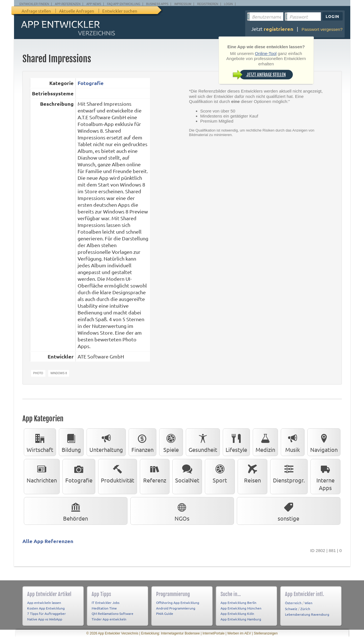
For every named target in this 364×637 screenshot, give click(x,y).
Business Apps (157, 4)
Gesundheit (203, 442)
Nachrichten (42, 473)
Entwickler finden (34, 4)
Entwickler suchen (120, 11)
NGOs (182, 511)
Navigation (324, 442)
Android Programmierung (176, 608)
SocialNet (187, 473)
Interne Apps (325, 476)
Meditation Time (104, 608)
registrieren (279, 29)
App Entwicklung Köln (237, 613)
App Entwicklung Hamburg (241, 619)
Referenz (155, 473)
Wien (309, 603)
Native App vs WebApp (45, 619)
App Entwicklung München (241, 608)
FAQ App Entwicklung (124, 4)
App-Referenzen (68, 4)
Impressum (183, 4)
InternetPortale (214, 633)
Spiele (171, 442)
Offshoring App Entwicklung (178, 602)
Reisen (252, 473)
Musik (293, 442)
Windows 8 (59, 373)
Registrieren (208, 4)
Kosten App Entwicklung (46, 608)
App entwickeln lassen (44, 602)
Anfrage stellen (36, 11)
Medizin (265, 442)
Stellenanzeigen (266, 633)
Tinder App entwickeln (109, 619)
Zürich (305, 609)
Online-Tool (266, 53)
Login (229, 4)
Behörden (76, 511)
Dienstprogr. (289, 473)
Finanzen (142, 442)
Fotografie (91, 83)
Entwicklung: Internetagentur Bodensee (170, 633)
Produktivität (118, 473)
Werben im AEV (239, 633)
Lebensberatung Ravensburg (307, 614)
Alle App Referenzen (48, 541)
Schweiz (291, 609)
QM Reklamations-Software (113, 613)
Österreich (293, 603)
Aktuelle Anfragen (77, 11)
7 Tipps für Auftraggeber (47, 613)
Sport (220, 473)
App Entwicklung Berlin (238, 602)
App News (94, 4)
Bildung (71, 442)
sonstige (288, 511)
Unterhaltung (106, 442)
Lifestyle (236, 442)
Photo (38, 373)
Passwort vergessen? (322, 29)
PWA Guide (165, 613)
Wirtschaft (40, 442)
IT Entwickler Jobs (106, 602)
